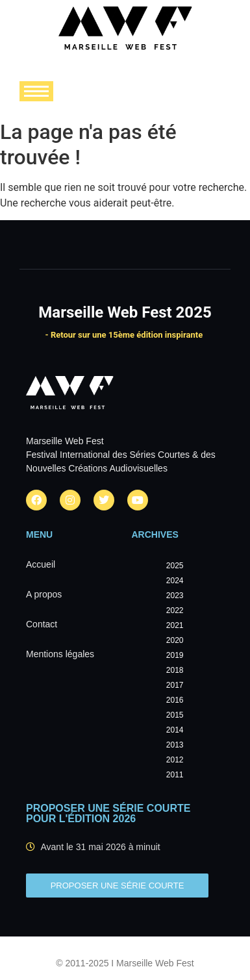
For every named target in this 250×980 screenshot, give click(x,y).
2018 (175, 670)
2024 (175, 581)
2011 (175, 775)
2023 (175, 596)
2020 (175, 640)
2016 (175, 700)
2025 (175, 566)
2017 (175, 685)
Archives (155, 534)
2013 (175, 745)
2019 (175, 655)
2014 (175, 730)
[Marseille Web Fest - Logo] (125, 32)
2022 (175, 610)
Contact (42, 624)
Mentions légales (60, 654)
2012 (175, 760)
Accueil (41, 564)
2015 (175, 715)
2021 (175, 625)
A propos (44, 594)
